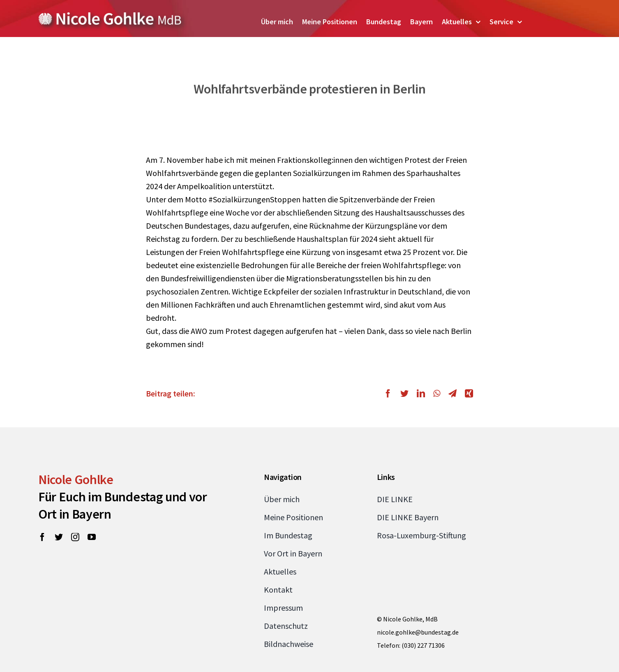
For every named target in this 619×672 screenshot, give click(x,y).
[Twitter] (404, 394)
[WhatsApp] (437, 394)
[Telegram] (453, 394)
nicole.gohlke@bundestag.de (418, 632)
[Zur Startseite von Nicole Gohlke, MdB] (110, 15)
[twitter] (59, 537)
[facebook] (42, 537)
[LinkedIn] (421, 394)
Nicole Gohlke (76, 480)
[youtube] (92, 537)
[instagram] (75, 537)
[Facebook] (390, 394)
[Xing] (467, 394)
